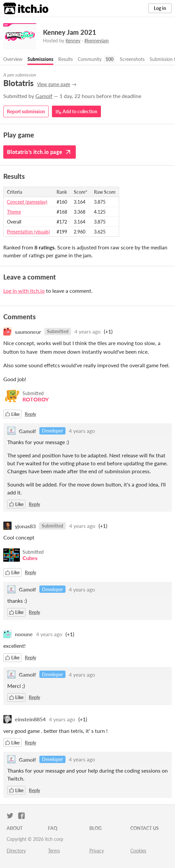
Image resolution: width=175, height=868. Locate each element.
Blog (95, 828)
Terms (54, 851)
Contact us (145, 828)
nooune (24, 634)
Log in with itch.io (24, 291)
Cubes (30, 558)
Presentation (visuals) (28, 232)
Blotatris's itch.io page (40, 152)
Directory (16, 851)
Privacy (97, 851)
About (15, 828)
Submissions (40, 59)
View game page (54, 84)
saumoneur (28, 331)
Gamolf (44, 96)
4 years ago (87, 331)
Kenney (73, 41)
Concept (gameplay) (27, 202)
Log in (160, 8)
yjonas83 (25, 526)
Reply (30, 414)
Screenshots (132, 59)
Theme (14, 212)
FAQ (53, 828)
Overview (13, 59)
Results (66, 59)
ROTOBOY (36, 399)
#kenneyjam (97, 41)
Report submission (26, 111)
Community (90, 59)
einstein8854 (30, 719)
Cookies (138, 851)
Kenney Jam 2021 (70, 32)
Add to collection (76, 112)
